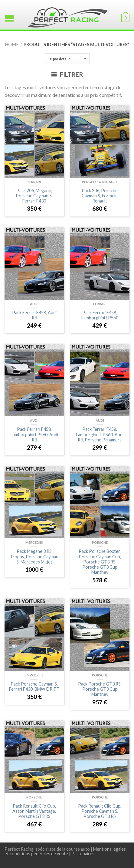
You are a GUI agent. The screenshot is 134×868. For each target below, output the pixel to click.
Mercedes (34, 542)
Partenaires (83, 854)
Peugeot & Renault (100, 182)
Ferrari (34, 182)
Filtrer (67, 74)
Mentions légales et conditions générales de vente (65, 851)
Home (12, 44)
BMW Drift (34, 675)
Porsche (100, 542)
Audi (34, 304)
